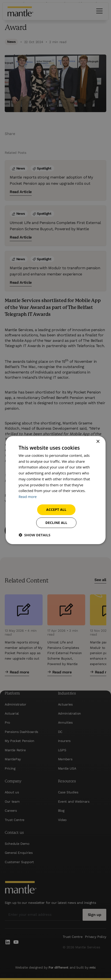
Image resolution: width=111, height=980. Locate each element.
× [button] (98, 441)
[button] (34, 535)
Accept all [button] (56, 510)
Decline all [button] (56, 523)
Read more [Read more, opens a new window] (28, 497)
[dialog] (55, 490)
